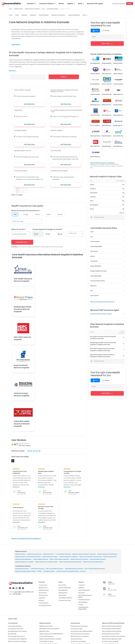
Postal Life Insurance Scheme (79, 626)
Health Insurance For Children (24, 562)
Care (11, 15)
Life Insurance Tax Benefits (78, 641)
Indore (92, 185)
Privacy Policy (62, 585)
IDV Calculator (12, 634)
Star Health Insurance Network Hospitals (23, 280)
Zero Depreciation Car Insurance (17, 631)
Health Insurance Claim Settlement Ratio (28, 557)
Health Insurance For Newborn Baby (46, 562)
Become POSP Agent (95, 4)
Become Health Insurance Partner (112, 631)
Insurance (32, 4)
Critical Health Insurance (47, 636)
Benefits (25, 15)
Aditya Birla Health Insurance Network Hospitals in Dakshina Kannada (102, 356)
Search (64, 77)
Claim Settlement (74, 15)
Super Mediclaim (96, 266)
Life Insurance (43, 593)
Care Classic (94, 295)
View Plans (107, 43)
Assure (92, 256)
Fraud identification (84, 590)
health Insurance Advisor (50, 557)
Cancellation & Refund (65, 598)
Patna (92, 209)
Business (41, 600)
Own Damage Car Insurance (16, 636)
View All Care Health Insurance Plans (102, 302)
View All (122, 213)
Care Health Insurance (37, 569)
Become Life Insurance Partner (111, 634)
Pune (92, 201)
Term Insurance (43, 595)
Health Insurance (21, 554)
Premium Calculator (58, 15)
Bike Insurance (43, 588)
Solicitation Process (84, 600)
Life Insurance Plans (76, 639)
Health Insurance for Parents (79, 559)
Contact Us (82, 585)
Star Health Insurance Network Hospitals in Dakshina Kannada (103, 338)
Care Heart (94, 261)
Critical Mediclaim (96, 246)
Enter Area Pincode (19, 234)
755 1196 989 (17, 594)
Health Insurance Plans (35, 554)
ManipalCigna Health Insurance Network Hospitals (23, 309)
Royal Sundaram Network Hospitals (22, 366)
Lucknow (93, 197)
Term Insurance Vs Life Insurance (80, 634)
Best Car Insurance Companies (17, 641)
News (81, 4)
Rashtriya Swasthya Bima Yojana (25, 571)
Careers (81, 605)
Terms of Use (62, 595)
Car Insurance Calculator (15, 629)
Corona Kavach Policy (97, 281)
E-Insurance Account (65, 600)
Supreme (93, 286)
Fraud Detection (63, 590)
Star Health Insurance (22, 569)
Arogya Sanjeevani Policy (98, 271)
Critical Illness (44, 15)
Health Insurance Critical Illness (107, 554)
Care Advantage (96, 276)
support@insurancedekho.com (24, 592)
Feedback (81, 588)
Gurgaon (93, 189)
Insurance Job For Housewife (110, 641)
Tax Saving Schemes (45, 605)
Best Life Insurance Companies (80, 636)
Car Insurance (43, 585)
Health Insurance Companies (68, 557)
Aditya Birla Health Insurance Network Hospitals (22, 424)
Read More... (13, 71)
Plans (17, 15)
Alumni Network (83, 602)
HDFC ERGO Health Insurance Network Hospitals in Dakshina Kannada (102, 350)
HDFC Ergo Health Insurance (55, 569)
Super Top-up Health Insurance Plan (90, 557)
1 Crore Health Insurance (63, 554)
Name (94, 37)
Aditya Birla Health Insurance (74, 569)
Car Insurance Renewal (15, 626)
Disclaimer (81, 593)
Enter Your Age (18, 221)
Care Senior (94, 251)
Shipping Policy (63, 593)
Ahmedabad (94, 205)
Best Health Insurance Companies (49, 629)
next (25, 190)
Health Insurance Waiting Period (93, 562)
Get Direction (29, 104)
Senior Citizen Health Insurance (59, 559)
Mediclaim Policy (49, 554)
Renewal (33, 15)
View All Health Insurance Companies (102, 163)
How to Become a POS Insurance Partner (114, 636)
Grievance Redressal (65, 588)
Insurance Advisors (47, 4)
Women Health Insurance (98, 559)
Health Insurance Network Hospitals (70, 562)
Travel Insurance (44, 603)
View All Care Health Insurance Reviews (26, 539)
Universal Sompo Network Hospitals (22, 394)
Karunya (83, 571)
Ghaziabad (93, 193)
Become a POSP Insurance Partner (112, 626)
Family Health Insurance (40, 559)
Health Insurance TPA (110, 557)
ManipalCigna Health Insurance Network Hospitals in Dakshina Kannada (103, 344)
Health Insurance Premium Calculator (84, 554)
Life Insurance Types (77, 629)
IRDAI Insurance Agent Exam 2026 (112, 639)
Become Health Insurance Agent (101, 314)
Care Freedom (95, 242)
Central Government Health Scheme (68, 571)
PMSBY (39, 571)
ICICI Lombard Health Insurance (95, 569)
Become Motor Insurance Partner (111, 629)
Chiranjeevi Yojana (49, 571)
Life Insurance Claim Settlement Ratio (82, 631)
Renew (61, 4)
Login (130, 4)
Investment (42, 598)
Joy (91, 237)
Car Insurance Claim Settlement (17, 639)
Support (71, 4)
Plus (92, 291)
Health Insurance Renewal (23, 559)
